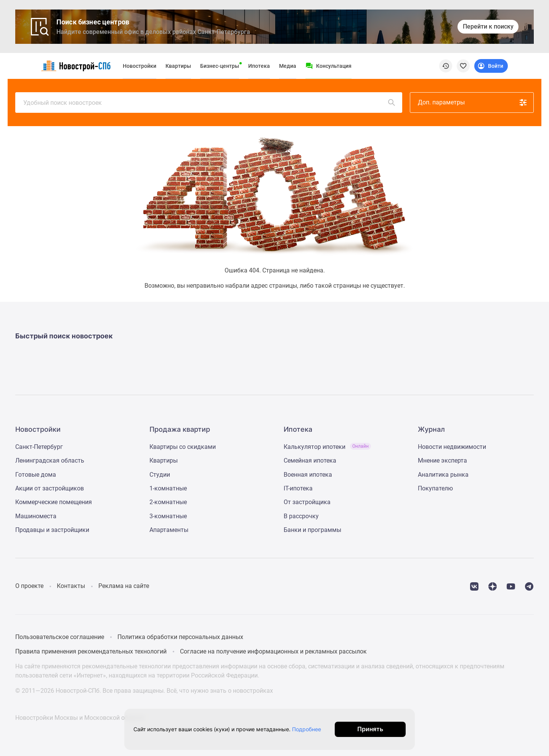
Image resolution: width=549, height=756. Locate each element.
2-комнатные (168, 502)
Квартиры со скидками (183, 447)
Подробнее (310, 729)
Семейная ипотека (310, 460)
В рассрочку (301, 516)
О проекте (29, 586)
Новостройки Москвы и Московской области (80, 718)
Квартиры (178, 66)
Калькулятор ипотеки (327, 447)
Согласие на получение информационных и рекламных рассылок (273, 651)
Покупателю (435, 488)
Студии (160, 475)
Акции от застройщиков (50, 488)
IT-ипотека (298, 488)
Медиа (288, 66)
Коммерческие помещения (54, 502)
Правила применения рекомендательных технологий (91, 651)
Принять (377, 729)
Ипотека (259, 66)
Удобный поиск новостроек (210, 103)
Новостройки (140, 66)
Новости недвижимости (452, 447)
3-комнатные (168, 516)
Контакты (71, 586)
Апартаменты (169, 530)
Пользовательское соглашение (60, 637)
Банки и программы (312, 530)
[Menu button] (328, 66)
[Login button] (491, 66)
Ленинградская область (50, 460)
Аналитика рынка (443, 475)
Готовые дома (36, 475)
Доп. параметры (473, 103)
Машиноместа (36, 516)
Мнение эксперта (442, 460)
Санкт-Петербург (39, 447)
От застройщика (307, 502)
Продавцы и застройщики (52, 530)
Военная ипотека (308, 475)
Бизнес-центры (220, 66)
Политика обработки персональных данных (180, 637)
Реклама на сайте (124, 586)
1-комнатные (168, 488)
